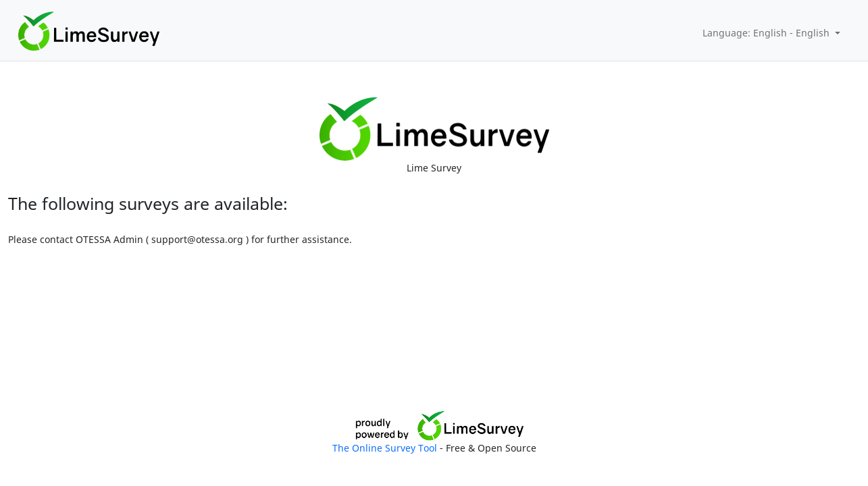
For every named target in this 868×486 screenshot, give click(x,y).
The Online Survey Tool (386, 448)
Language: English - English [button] (767, 33)
